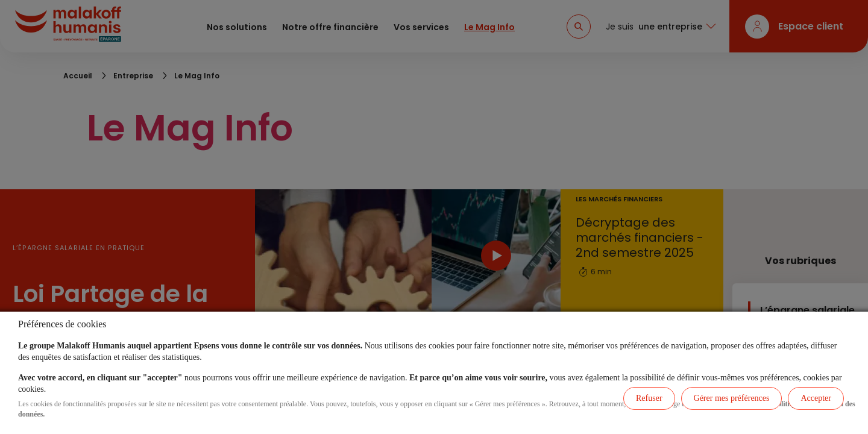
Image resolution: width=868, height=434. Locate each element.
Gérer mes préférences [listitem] (732, 398)
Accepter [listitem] (816, 398)
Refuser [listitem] (649, 398)
